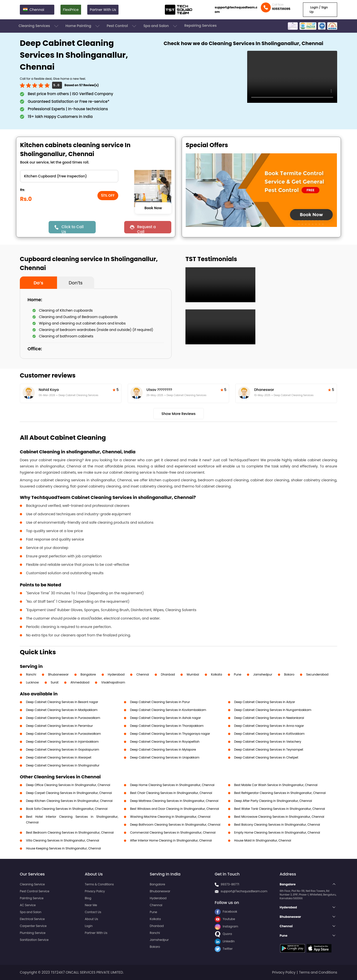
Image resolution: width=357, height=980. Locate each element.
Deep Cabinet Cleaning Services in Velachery (268, 742)
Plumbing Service (33, 933)
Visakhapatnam (113, 682)
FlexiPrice (71, 10)
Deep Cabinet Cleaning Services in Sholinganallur (63, 765)
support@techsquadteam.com (236, 10)
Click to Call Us (73, 229)
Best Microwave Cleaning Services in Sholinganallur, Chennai (279, 817)
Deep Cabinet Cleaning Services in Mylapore (163, 749)
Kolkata (217, 674)
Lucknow (32, 682)
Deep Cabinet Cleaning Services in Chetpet (266, 757)
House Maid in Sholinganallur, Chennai (263, 840)
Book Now (153, 208)
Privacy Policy (95, 891)
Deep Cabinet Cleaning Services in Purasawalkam (63, 718)
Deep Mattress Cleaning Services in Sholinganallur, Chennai (174, 801)
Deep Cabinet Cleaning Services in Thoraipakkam (167, 726)
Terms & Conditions (99, 884)
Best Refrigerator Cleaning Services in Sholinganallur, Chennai (280, 793)
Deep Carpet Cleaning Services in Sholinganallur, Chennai (69, 793)
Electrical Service (32, 919)
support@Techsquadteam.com (244, 891)
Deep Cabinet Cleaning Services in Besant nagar (62, 702)
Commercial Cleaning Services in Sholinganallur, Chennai (173, 832)
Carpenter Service (33, 926)
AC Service (28, 905)
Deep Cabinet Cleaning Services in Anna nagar (269, 726)
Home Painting (83, 26)
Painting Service (32, 898)
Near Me (91, 905)
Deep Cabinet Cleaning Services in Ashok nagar (165, 718)
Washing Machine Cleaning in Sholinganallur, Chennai (170, 817)
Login (89, 926)
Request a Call (147, 229)
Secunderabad (317, 674)
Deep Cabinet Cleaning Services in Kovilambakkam (168, 710)
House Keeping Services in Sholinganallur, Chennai (63, 848)
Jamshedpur (263, 674)
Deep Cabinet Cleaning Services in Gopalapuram (63, 749)
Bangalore (88, 674)
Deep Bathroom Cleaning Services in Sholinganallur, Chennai (175, 825)
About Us (91, 919)
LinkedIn (225, 941)
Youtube (225, 919)
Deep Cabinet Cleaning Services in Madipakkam (62, 710)
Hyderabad (116, 674)
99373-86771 (230, 884)
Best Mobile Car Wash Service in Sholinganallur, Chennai (276, 785)
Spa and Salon (161, 26)
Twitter (224, 949)
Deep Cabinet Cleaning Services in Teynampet (269, 749)
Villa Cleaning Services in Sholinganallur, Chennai (63, 840)
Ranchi (31, 674)
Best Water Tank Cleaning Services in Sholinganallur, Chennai (280, 809)
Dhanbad (168, 674)
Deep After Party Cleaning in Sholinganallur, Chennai (273, 801)
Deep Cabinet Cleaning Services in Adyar (265, 702)
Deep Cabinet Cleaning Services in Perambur (59, 726)
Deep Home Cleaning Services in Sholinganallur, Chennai (172, 785)
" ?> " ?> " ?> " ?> (69, 176)
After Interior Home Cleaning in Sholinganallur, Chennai (171, 840)
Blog (88, 898)
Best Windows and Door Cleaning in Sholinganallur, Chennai (175, 809)
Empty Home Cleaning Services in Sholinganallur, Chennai (277, 832)
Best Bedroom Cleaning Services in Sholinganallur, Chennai (70, 832)
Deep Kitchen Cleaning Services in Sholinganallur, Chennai (69, 801)
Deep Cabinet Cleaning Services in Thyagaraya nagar (170, 734)
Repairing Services (200, 26)
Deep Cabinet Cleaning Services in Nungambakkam (273, 710)
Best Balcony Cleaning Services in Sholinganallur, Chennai (277, 825)
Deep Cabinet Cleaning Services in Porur (160, 702)
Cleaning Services (39, 26)
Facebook (226, 912)
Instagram (226, 926)
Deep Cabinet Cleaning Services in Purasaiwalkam (63, 734)
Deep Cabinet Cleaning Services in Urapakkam (165, 757)
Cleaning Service (32, 884)
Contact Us (93, 912)
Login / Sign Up (319, 10)
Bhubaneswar (58, 674)
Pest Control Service (35, 891)
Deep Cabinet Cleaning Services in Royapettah (165, 742)
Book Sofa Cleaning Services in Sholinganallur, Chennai (67, 809)
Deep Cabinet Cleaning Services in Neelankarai (269, 718)
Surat (55, 682)
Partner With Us (103, 10)
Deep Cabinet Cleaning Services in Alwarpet (59, 757)
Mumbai (193, 674)
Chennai (143, 674)
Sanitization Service (34, 940)
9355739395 (281, 9)
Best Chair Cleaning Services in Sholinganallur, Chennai (171, 793)
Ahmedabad (80, 682)
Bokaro (289, 674)
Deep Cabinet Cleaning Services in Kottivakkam (269, 734)
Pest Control (122, 26)
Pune (238, 674)
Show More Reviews (178, 414)
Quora (223, 934)
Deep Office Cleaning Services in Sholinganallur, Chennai (68, 785)
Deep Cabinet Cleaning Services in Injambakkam (62, 742)
